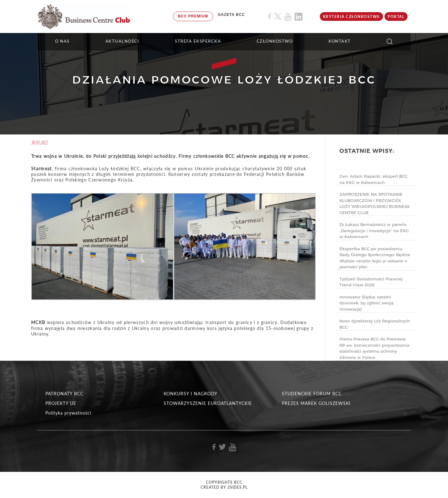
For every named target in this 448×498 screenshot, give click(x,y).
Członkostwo (275, 41)
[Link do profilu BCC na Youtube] (288, 17)
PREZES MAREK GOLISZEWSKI (316, 403)
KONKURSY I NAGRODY (191, 394)
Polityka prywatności (68, 413)
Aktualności (122, 41)
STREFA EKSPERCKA (198, 41)
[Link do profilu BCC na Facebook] (270, 16)
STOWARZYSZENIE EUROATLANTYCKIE (208, 403)
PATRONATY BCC (64, 394)
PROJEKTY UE (61, 403)
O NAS (62, 41)
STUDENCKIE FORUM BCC (312, 394)
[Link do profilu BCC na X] (278, 16)
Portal (396, 17)
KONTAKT (340, 41)
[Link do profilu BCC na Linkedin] (299, 17)
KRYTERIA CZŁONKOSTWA (351, 17)
